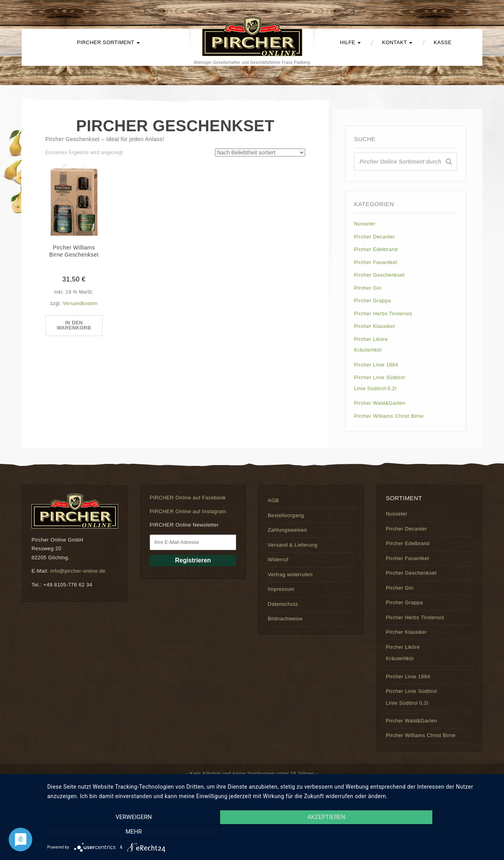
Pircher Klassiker (375, 326)
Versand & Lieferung (293, 545)
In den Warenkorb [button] (74, 326)
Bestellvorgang (286, 515)
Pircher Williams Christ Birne (389, 416)
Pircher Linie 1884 (376, 365)
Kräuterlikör (368, 350)
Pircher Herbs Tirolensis (383, 314)
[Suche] (449, 162)
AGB (273, 500)
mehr (429, 833)
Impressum (281, 589)
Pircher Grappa (372, 301)
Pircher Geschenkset (379, 275)
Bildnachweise (285, 619)
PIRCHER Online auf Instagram (188, 511)
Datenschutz (283, 604)
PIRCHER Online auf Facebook (188, 498)
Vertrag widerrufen (290, 574)
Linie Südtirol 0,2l (375, 388)
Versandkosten (80, 303)
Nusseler (365, 224)
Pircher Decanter (374, 237)
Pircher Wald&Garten (380, 403)
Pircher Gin (368, 288)
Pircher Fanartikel (375, 262)
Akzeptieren (272, 833)
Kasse (442, 42)
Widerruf (278, 559)
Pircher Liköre (371, 339)
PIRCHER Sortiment (108, 42)
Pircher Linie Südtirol (379, 377)
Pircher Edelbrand (376, 249)
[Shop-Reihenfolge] (260, 153)
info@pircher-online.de (78, 571)
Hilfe (350, 42)
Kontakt (397, 42)
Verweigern (115, 833)
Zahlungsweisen (287, 530)
